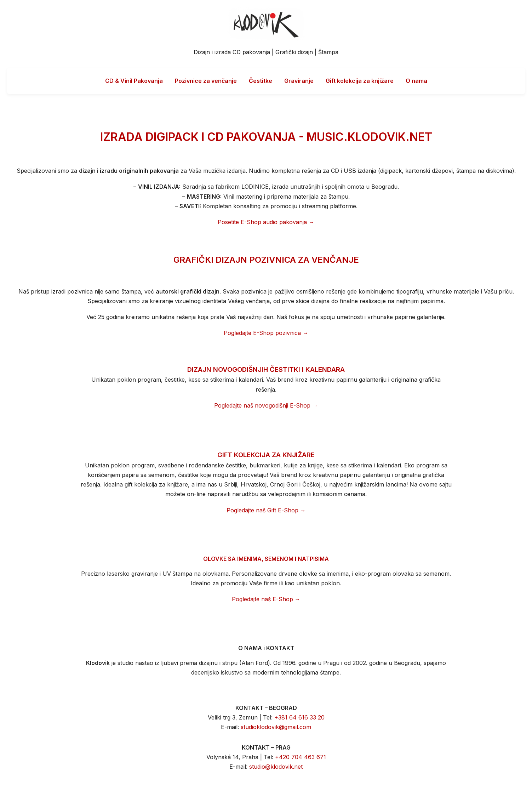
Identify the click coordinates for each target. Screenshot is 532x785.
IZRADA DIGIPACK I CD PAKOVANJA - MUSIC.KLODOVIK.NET (266, 137)
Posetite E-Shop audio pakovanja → (266, 222)
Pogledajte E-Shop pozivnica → (266, 333)
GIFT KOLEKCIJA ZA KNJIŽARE (266, 455)
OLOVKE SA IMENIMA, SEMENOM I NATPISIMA (266, 559)
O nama (416, 81)
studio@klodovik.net (276, 767)
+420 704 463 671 (301, 757)
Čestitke (261, 81)
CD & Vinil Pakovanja (134, 81)
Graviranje (299, 81)
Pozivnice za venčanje (206, 81)
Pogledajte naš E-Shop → (266, 599)
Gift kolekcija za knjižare (360, 81)
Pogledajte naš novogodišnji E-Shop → (266, 405)
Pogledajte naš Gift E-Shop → (266, 510)
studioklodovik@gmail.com (276, 727)
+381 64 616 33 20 (299, 717)
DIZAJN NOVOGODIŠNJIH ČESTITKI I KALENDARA (266, 369)
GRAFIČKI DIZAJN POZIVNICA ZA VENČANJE (266, 260)
